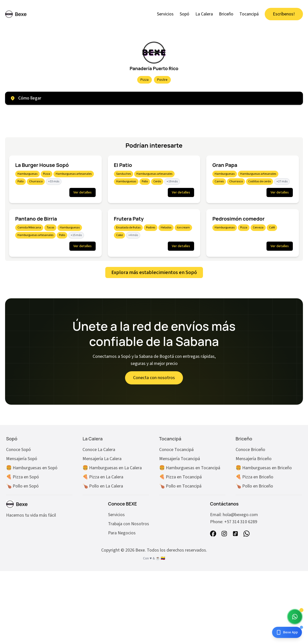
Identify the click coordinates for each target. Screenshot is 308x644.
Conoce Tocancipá (176, 450)
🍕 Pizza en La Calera (103, 477)
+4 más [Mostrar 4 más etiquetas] (133, 235)
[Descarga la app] (287, 632)
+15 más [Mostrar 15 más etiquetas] (76, 235)
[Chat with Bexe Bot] (295, 617)
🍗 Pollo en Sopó (22, 486)
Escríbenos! (284, 14)
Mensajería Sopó (22, 459)
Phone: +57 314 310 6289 (234, 522)
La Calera (204, 14)
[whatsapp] (247, 534)
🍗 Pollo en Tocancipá (180, 486)
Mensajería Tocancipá (180, 459)
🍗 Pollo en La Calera (103, 486)
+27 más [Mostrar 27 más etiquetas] (282, 181)
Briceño (226, 14)
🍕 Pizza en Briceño (254, 477)
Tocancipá (249, 14)
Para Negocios (122, 533)
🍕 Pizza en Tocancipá (180, 477)
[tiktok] (235, 534)
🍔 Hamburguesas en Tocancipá (190, 468)
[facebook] (213, 534)
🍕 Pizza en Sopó (23, 477)
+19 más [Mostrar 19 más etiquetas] (172, 181)
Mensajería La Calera (102, 459)
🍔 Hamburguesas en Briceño (264, 468)
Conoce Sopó (18, 450)
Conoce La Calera (99, 450)
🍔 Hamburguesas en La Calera (112, 468)
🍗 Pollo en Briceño (254, 486)
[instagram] (224, 534)
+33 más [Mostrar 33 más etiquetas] (54, 181)
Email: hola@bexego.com (234, 515)
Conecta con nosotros (154, 378)
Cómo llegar (26, 98)
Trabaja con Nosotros (129, 524)
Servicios (165, 14)
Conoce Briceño (250, 450)
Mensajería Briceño (254, 459)
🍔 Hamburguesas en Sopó (32, 468)
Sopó (184, 14)
